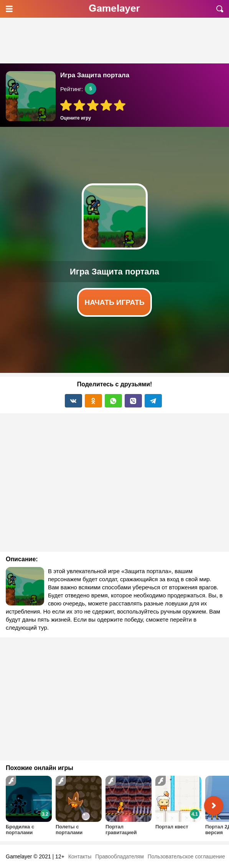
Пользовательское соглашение (186, 856)
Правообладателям (119, 856)
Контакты (80, 856)
